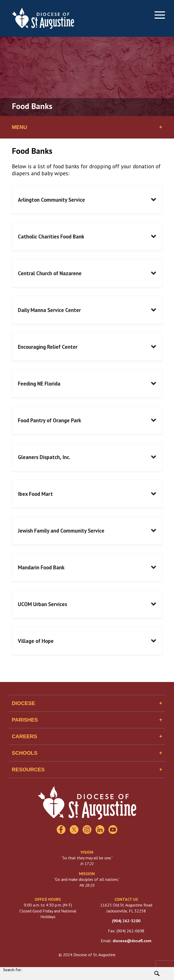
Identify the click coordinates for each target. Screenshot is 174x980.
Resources (28, 770)
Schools (25, 753)
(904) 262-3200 (126, 921)
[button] (87, 200)
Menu (20, 127)
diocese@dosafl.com (132, 941)
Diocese (24, 703)
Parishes (25, 720)
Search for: (13, 970)
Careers (25, 736)
